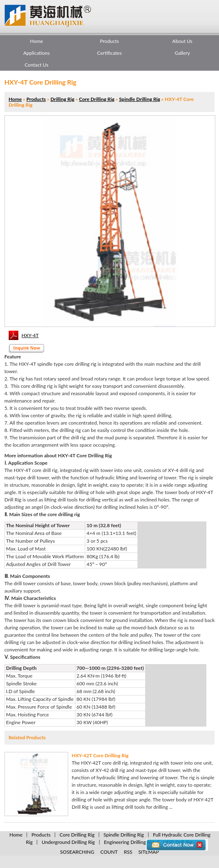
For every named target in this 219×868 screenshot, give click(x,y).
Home (36, 41)
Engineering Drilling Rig (129, 842)
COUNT (109, 852)
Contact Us (36, 65)
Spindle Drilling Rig (140, 99)
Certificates (109, 53)
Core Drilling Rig (97, 99)
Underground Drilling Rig (68, 842)
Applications (36, 53)
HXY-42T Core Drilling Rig (100, 755)
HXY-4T (30, 335)
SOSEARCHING (77, 852)
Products (109, 41)
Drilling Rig (63, 99)
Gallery (182, 53)
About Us (182, 41)
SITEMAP (148, 852)
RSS (128, 852)
